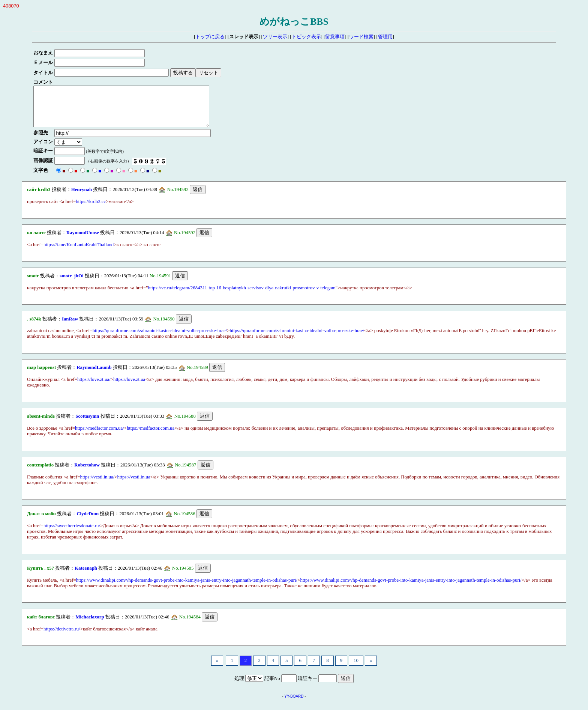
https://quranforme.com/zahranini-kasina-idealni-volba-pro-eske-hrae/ (160, 338)
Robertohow (87, 473)
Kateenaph (86, 576)
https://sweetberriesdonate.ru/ (72, 534)
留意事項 (335, 37)
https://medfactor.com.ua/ (100, 436)
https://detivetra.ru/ (62, 637)
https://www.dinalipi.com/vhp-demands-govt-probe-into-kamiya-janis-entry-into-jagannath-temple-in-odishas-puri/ (187, 588)
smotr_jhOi (71, 284)
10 (356, 668)
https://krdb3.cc (91, 209)
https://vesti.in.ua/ (97, 485)
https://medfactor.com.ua (151, 436)
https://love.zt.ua (129, 387)
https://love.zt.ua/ (94, 387)
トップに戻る (210, 37)
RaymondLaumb (94, 375)
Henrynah (82, 197)
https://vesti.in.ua (133, 485)
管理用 (385, 37)
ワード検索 (361, 37)
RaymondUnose (83, 241)
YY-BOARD (294, 704)
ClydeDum (88, 522)
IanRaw (70, 327)
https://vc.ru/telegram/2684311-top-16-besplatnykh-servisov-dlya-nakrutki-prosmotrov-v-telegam (242, 296)
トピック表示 (306, 37)
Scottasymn (87, 424)
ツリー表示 (275, 37)
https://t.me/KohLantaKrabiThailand (79, 253)
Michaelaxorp (90, 625)
